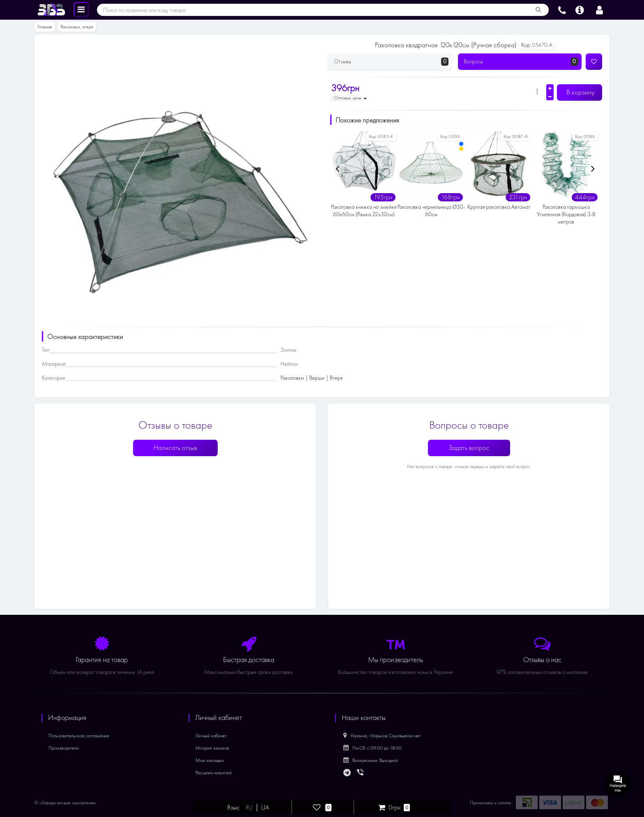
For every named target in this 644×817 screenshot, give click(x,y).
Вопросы (521, 62)
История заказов (212, 748)
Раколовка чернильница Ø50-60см (431, 211)
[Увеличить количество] (550, 88)
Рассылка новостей (214, 773)
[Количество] (537, 92)
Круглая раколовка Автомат (499, 207)
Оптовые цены (350, 98)
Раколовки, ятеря (77, 27)
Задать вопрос (469, 448)
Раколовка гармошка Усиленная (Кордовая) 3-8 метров (566, 214)
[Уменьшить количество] (550, 97)
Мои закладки (210, 760)
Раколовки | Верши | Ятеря (312, 378)
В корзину (580, 92)
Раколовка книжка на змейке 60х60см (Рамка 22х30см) (364, 211)
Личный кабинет (211, 736)
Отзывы (391, 62)
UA (265, 808)
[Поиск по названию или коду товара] (538, 10)
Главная (45, 27)
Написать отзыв (175, 448)
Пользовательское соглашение (79, 736)
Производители (64, 748)
